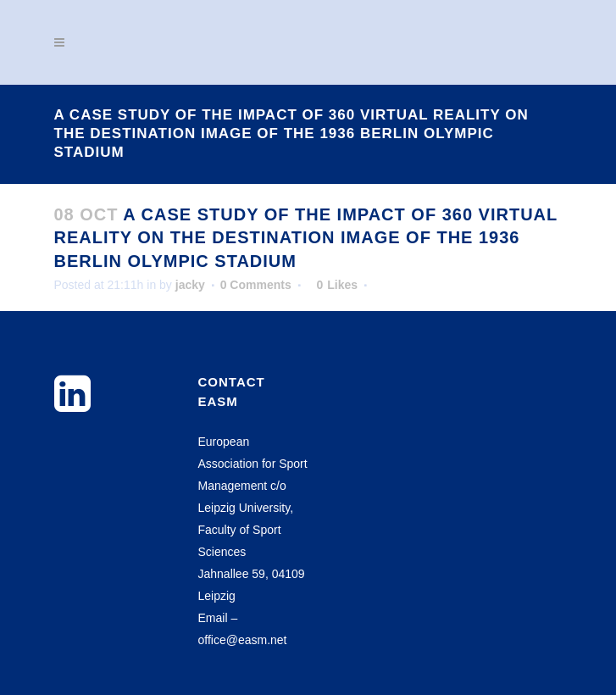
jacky (190, 285)
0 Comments (256, 285)
